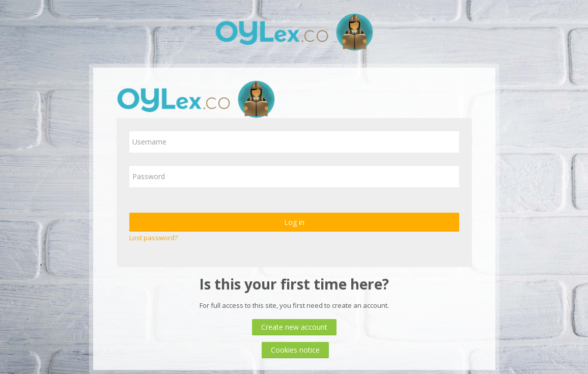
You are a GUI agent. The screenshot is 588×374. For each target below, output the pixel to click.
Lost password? (153, 238)
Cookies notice (295, 350)
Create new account (294, 327)
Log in (294, 222)
